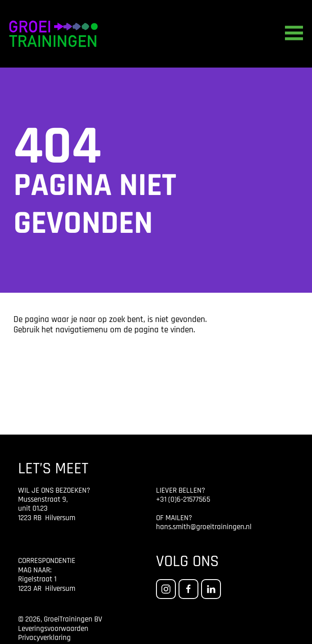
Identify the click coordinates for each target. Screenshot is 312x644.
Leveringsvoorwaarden (53, 629)
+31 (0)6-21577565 (183, 500)
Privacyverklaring (44, 638)
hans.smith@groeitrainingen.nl (204, 527)
